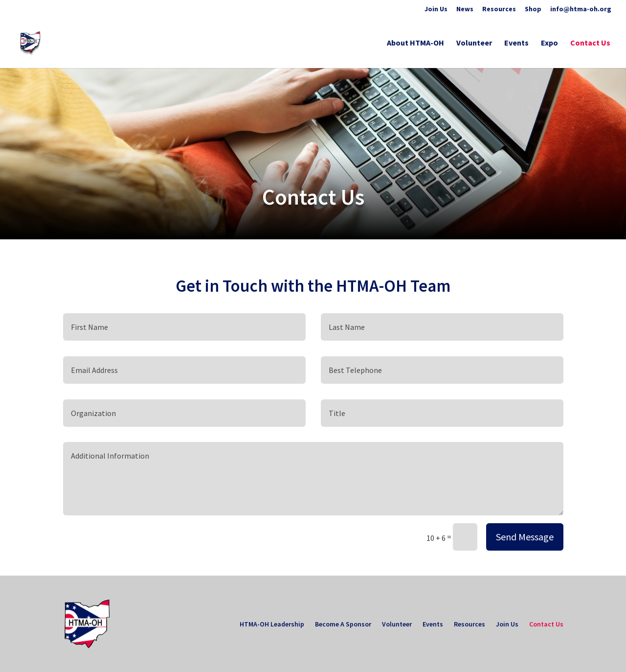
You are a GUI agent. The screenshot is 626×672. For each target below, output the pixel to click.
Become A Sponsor (343, 625)
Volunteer (474, 43)
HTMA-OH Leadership (272, 625)
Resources (499, 9)
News (465, 9)
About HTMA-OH (415, 43)
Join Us (436, 9)
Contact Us (590, 43)
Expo (549, 43)
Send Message (525, 537)
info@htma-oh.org (581, 9)
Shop (533, 9)
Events (516, 43)
